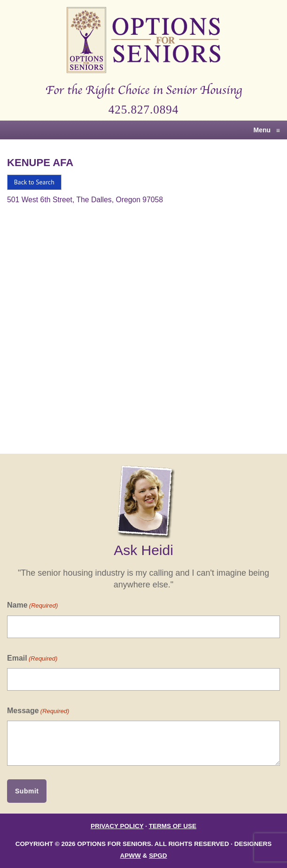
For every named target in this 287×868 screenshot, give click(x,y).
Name (32, 605)
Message (38, 711)
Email (32, 659)
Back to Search (34, 182)
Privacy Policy (117, 826)
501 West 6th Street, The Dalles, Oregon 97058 (85, 200)
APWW (131, 856)
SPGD (158, 856)
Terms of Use (173, 826)
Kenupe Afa (40, 163)
